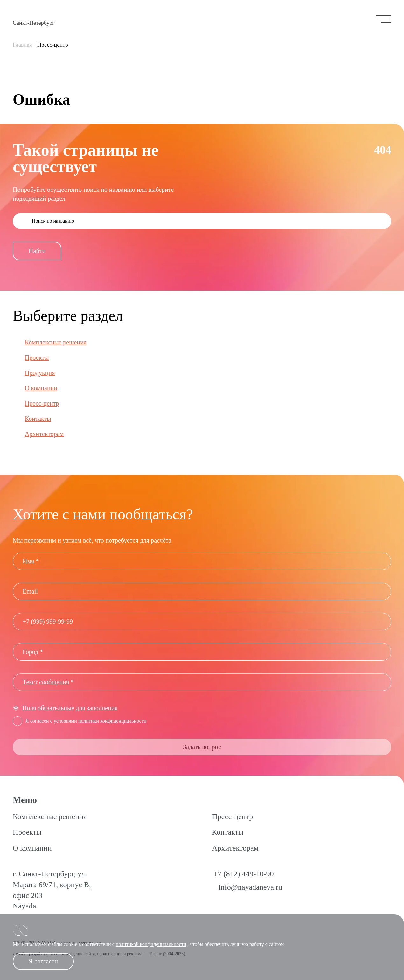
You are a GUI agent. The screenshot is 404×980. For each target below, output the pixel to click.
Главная (22, 45)
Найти (37, 251)
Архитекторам (44, 434)
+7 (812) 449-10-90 (244, 874)
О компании (41, 388)
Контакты (38, 419)
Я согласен (43, 961)
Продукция (40, 373)
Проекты (37, 358)
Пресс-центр (42, 403)
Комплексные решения (56, 342)
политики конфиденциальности (112, 721)
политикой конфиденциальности (151, 944)
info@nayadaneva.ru (250, 887)
